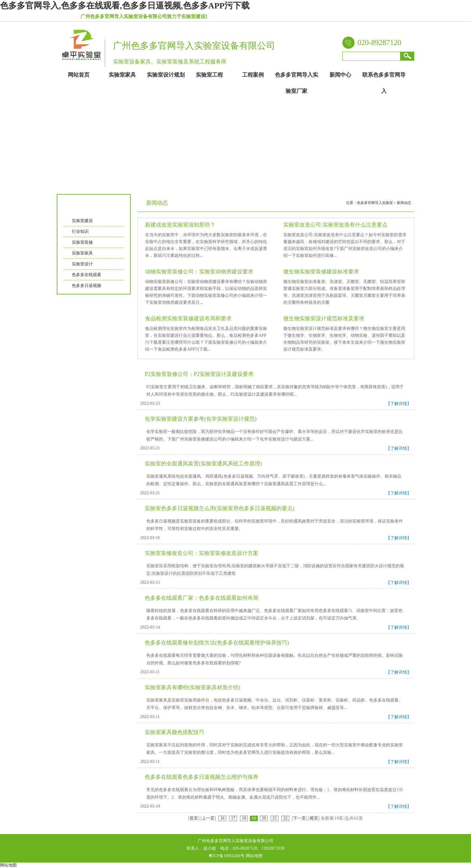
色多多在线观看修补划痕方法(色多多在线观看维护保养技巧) (217, 643)
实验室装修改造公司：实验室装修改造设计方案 (202, 553)
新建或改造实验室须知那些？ (180, 225)
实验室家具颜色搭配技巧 (175, 732)
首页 (194, 818)
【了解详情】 (399, 404)
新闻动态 (404, 203)
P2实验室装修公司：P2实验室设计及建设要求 (199, 374)
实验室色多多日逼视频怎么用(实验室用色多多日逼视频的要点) (220, 508)
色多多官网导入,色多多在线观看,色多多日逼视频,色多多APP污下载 (125, 6)
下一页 (299, 818)
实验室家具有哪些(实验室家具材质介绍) (193, 687)
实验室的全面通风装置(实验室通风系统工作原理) (203, 464)
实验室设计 (82, 264)
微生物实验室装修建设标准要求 (321, 272)
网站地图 (254, 856)
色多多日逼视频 (87, 286)
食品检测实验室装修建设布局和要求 (188, 318)
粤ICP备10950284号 (226, 856)
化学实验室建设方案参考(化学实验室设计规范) (201, 419)
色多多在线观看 (87, 275)
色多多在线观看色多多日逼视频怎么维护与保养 (202, 777)
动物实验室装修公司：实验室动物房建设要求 (199, 272)
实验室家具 (82, 253)
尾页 (314, 818)
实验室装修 (82, 242)
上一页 (208, 818)
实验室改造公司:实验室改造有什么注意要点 (335, 225)
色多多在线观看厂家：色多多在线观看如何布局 (202, 598)
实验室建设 (82, 221)
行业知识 (80, 231)
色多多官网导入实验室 (375, 203)
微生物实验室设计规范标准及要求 (324, 318)
